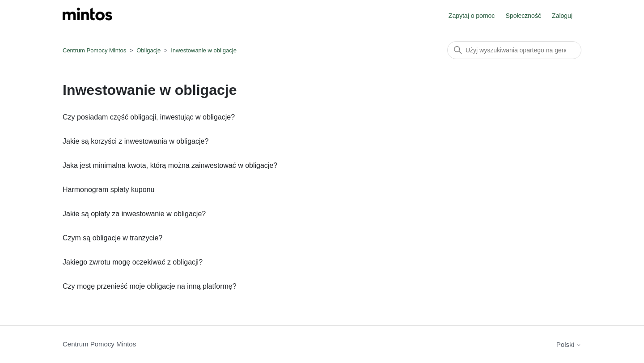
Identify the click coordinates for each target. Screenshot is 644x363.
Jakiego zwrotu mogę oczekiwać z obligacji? (133, 262)
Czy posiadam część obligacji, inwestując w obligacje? (149, 117)
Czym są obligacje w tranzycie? (112, 238)
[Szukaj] (514, 50)
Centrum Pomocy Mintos (95, 50)
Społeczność (523, 16)
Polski (569, 344)
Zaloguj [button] (562, 16)
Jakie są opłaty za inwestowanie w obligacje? (134, 214)
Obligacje (148, 50)
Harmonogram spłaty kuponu (108, 190)
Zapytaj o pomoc (472, 16)
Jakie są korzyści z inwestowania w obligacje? (136, 141)
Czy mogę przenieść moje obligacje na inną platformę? (150, 286)
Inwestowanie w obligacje (204, 50)
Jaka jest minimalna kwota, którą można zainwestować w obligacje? (170, 165)
